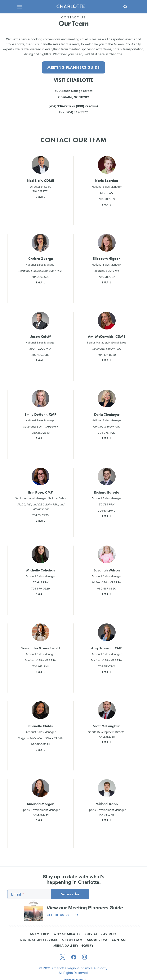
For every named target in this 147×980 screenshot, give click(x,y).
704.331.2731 (40, 192)
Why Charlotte (67, 934)
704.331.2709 (107, 199)
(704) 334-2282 (60, 106)
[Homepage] (72, 7)
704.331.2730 (40, 515)
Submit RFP (40, 934)
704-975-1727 (107, 433)
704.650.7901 (107, 666)
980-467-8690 (107, 589)
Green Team (72, 940)
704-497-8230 (107, 355)
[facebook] (74, 957)
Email (40, 197)
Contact (119, 940)
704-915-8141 (40, 666)
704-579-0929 (40, 589)
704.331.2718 (107, 815)
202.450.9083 (40, 355)
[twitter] (63, 957)
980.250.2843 (41, 433)
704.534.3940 (107, 511)
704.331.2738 (107, 737)
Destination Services (39, 940)
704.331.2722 (107, 277)
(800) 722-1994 (87, 106)
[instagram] (85, 957)
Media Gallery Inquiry (73, 946)
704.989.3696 (40, 277)
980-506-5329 (40, 744)
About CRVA (97, 940)
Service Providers (101, 934)
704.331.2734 (40, 815)
